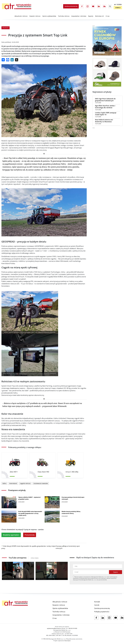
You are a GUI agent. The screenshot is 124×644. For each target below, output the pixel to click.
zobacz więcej (35, 558)
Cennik (97, 605)
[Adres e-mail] (91, 572)
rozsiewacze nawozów (41, 483)
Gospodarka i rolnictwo (79, 16)
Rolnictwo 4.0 (99, 16)
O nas (108, 16)
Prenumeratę (30, 535)
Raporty (91, 16)
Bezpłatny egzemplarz (11, 535)
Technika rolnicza (64, 16)
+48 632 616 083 (73, 628)
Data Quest (67, 641)
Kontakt (97, 602)
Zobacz (118, 8)
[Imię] (98, 566)
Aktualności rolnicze (21, 16)
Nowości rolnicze (35, 16)
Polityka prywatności (102, 612)
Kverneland (13, 483)
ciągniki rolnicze (25, 483)
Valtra (4, 483)
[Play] (18, 571)
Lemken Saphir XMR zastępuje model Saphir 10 (106, 114)
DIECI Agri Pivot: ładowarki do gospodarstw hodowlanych (105, 100)
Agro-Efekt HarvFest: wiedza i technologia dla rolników (105, 107)
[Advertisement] (107, 141)
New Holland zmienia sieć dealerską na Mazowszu (104, 121)
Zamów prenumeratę (71, 6)
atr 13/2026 (118, 4)
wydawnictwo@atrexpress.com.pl (56, 628)
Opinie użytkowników (49, 16)
